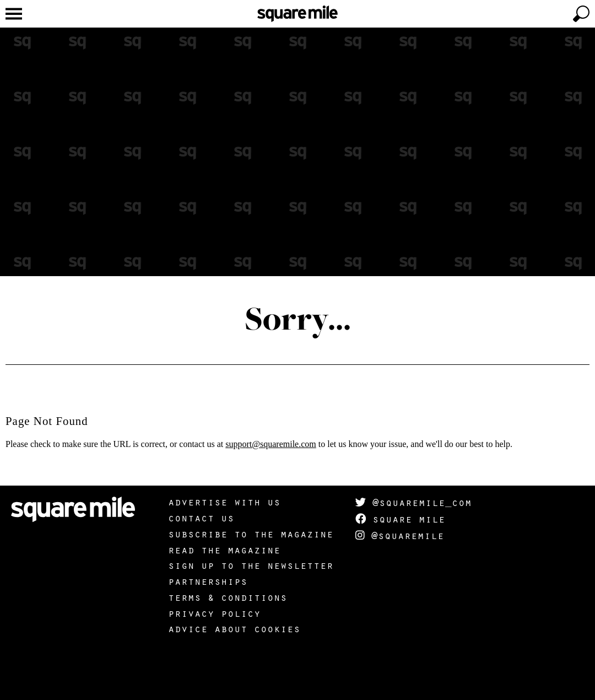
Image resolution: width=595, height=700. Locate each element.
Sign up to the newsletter (251, 565)
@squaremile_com (413, 502)
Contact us (201, 518)
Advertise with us (224, 502)
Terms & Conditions (228, 597)
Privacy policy (214, 613)
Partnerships (208, 581)
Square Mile (400, 519)
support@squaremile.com (271, 444)
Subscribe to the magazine (251, 534)
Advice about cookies (234, 628)
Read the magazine (224, 550)
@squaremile (400, 535)
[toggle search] (581, 14)
